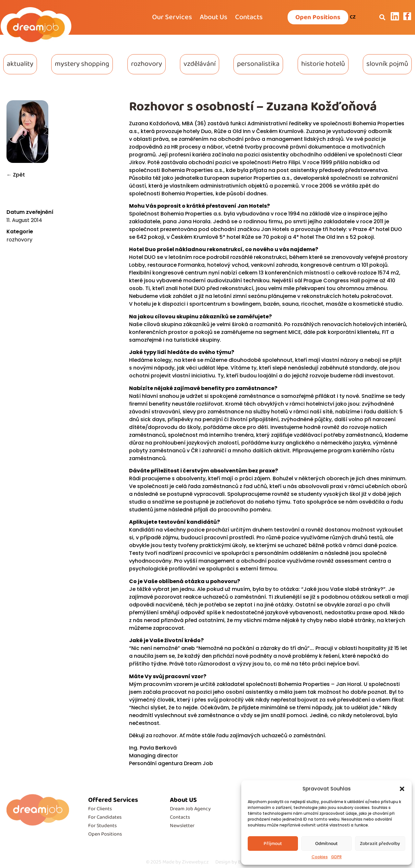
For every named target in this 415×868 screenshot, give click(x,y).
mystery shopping (82, 64)
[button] (402, 789)
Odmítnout (326, 844)
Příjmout (273, 844)
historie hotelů (323, 64)
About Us (213, 17)
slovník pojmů (387, 64)
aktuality (20, 64)
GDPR (336, 857)
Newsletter (182, 826)
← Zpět (16, 175)
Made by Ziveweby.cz (177, 862)
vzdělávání (200, 64)
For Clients (100, 809)
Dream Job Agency (190, 809)
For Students (102, 826)
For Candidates (105, 817)
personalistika (258, 64)
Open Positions (105, 834)
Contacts (249, 17)
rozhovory (147, 64)
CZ (353, 17)
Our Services (172, 17)
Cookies (320, 857)
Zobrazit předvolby (380, 844)
